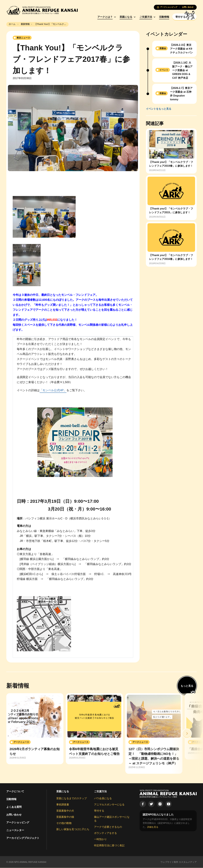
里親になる (124, 17)
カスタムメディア (188, 862)
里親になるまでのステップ (72, 798)
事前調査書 (63, 805)
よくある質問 (14, 807)
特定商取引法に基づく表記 (109, 845)
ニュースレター (15, 830)
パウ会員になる (103, 798)
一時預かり (100, 839)
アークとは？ (103, 17)
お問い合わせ (14, 815)
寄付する (99, 811)
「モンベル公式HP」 (53, 390)
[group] (35, 729)
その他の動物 (64, 823)
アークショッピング (18, 822)
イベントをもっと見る (159, 109)
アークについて (15, 791)
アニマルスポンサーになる (109, 805)
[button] (187, 733)
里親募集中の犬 (65, 811)
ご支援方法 (144, 17)
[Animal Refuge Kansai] (42, 10)
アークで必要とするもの (108, 827)
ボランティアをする (105, 833)
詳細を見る (153, 827)
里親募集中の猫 (65, 817)
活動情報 (163, 17)
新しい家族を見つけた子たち (73, 829)
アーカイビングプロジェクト (23, 838)
